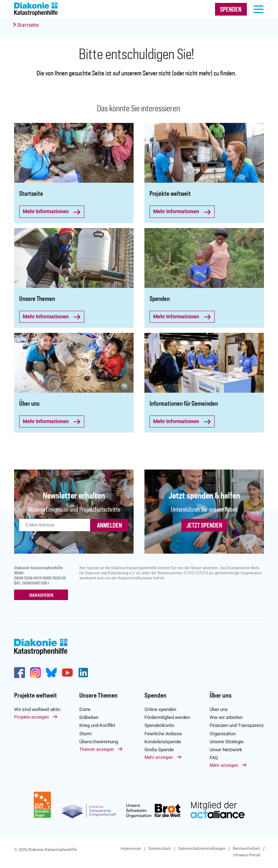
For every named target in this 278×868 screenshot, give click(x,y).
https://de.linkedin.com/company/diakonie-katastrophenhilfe (83, 673)
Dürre (85, 709)
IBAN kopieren (41, 595)
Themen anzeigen (97, 749)
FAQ (214, 758)
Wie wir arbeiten (226, 717)
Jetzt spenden (204, 526)
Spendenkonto (159, 725)
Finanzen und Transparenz (237, 725)
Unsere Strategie (227, 741)
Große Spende (159, 750)
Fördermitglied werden (167, 717)
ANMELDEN (109, 526)
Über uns (221, 696)
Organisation (223, 733)
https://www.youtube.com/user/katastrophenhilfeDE (67, 673)
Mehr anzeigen (159, 757)
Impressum (131, 849)
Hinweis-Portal (247, 855)
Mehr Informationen (49, 212)
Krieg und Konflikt (97, 725)
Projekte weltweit (35, 696)
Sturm (85, 733)
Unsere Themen (98, 696)
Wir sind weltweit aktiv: (38, 709)
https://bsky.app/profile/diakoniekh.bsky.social (51, 673)
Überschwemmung (99, 741)
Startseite (28, 25)
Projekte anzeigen (31, 717)
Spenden (155, 696)
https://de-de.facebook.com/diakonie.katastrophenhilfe (20, 673)
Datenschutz (160, 849)
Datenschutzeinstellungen (202, 849)
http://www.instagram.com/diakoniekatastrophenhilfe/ (35, 673)
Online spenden (160, 709)
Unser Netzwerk (226, 750)
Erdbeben (89, 717)
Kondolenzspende (163, 741)
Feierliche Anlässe (163, 733)
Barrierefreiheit (247, 849)
